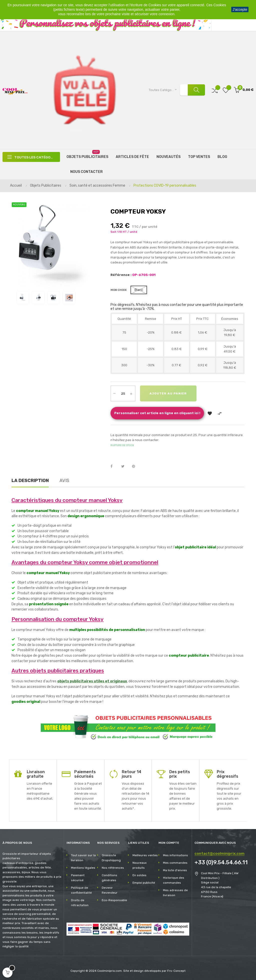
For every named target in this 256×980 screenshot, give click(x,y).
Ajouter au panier (169, 393)
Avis (64, 480)
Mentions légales (83, 867)
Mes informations (175, 855)
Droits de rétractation (80, 902)
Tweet (125, 466)
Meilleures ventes (145, 855)
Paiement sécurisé (78, 877)
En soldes (139, 875)
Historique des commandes (174, 880)
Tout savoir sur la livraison (83, 857)
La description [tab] (30, 480)
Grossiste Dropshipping (111, 857)
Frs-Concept (176, 971)
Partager (114, 466)
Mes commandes (175, 862)
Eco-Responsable (114, 900)
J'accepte (240, 9)
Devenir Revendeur (110, 890)
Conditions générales (109, 877)
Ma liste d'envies (175, 870)
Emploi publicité (144, 882)
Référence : (121, 275)
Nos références (113, 867)
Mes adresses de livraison (175, 892)
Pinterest (136, 466)
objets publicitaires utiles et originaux (92, 681)
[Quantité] (123, 393)
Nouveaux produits (139, 865)
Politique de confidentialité (81, 890)
